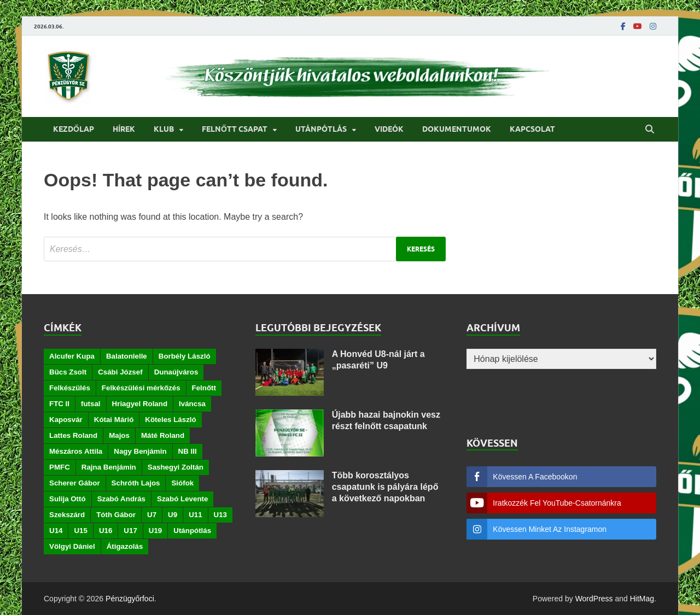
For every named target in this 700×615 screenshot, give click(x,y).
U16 (106, 531)
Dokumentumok (457, 129)
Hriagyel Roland (140, 404)
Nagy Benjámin (140, 451)
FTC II (59, 404)
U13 (220, 515)
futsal (91, 404)
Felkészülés (70, 388)
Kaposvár (66, 420)
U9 (173, 515)
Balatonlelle (127, 356)
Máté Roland (163, 435)
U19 (155, 531)
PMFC (60, 467)
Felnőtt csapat (235, 129)
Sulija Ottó (68, 499)
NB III (188, 451)
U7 (152, 515)
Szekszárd (67, 515)
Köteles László (170, 420)
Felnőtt (204, 388)
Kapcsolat (532, 129)
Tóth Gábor (116, 515)
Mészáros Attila (76, 451)
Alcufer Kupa (72, 356)
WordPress (594, 599)
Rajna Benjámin (109, 467)
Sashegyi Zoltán (176, 467)
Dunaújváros (176, 372)
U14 (56, 531)
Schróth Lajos (136, 483)
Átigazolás (125, 546)
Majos (119, 435)
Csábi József (120, 372)
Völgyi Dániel (72, 546)
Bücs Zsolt (68, 372)
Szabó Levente (182, 499)
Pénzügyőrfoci (130, 599)
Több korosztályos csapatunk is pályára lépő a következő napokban (385, 487)
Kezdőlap (74, 129)
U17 (130, 531)
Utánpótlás (321, 129)
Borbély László (185, 356)
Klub (164, 129)
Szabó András (121, 499)
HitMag (642, 599)
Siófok (182, 483)
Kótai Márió (114, 420)
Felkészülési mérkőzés (141, 388)
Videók (389, 129)
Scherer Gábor (75, 483)
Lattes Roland (73, 435)
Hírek (124, 129)
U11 (195, 515)
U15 (80, 531)
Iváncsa (192, 404)
